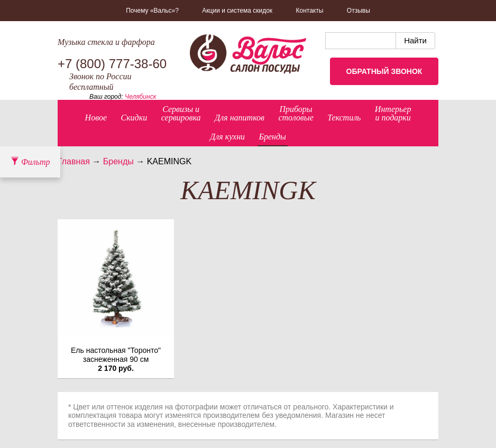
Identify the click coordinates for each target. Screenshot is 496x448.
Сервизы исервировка (181, 113)
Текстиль (344, 118)
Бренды (273, 137)
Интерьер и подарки (393, 113)
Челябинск (140, 97)
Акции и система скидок (237, 11)
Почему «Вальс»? (152, 11)
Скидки (134, 118)
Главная (74, 161)
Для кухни (227, 137)
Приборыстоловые (296, 113)
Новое (96, 118)
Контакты (310, 11)
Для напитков (240, 118)
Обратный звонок (384, 71)
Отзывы (359, 11)
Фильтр (30, 162)
